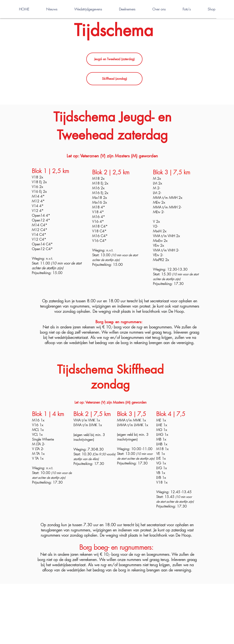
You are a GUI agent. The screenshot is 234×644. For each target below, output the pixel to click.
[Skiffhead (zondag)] (114, 79)
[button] (225, 10)
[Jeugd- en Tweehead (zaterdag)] (114, 59)
